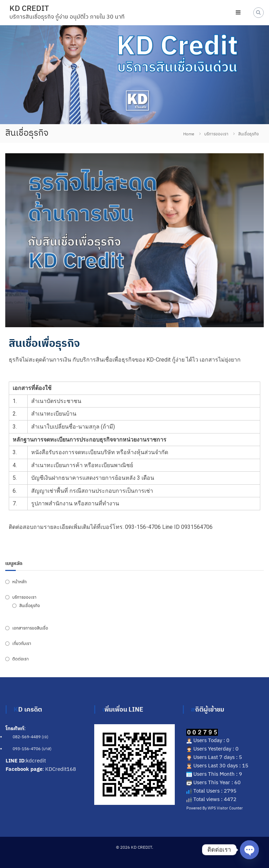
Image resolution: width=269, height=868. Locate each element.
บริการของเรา (216, 134)
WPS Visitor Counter (225, 808)
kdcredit (36, 761)
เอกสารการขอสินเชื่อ (30, 628)
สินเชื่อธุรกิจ (30, 605)
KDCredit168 (61, 769)
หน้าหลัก (19, 582)
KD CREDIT (29, 8)
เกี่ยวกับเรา (22, 643)
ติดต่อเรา (20, 659)
